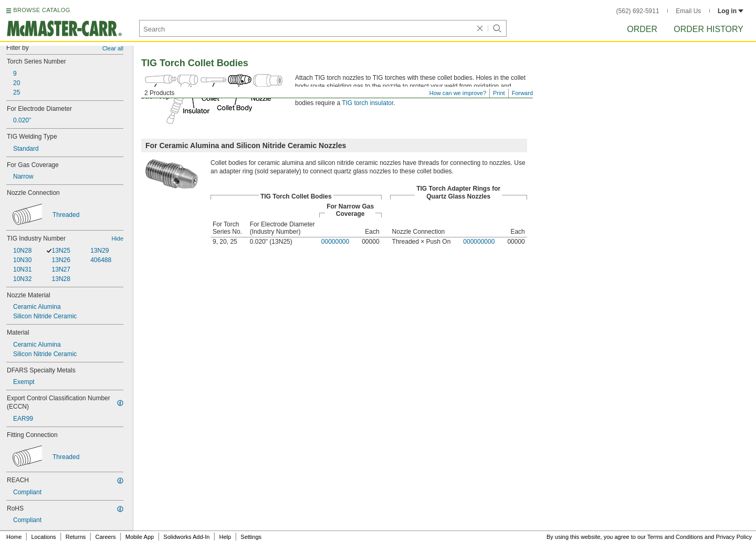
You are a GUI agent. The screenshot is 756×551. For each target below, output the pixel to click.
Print (499, 93)
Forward (522, 93)
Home (14, 537)
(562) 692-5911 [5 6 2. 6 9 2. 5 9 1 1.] (638, 11)
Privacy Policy (734, 537)
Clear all (113, 48)
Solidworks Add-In (186, 537)
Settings (251, 537)
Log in (731, 11)
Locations (44, 537)
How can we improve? (458, 93)
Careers (105, 537)
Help (225, 537)
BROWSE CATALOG (41, 10)
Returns (76, 537)
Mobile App (140, 537)
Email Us (688, 11)
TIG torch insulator (367, 103)
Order (642, 29)
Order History (708, 29)
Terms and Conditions (675, 537)
